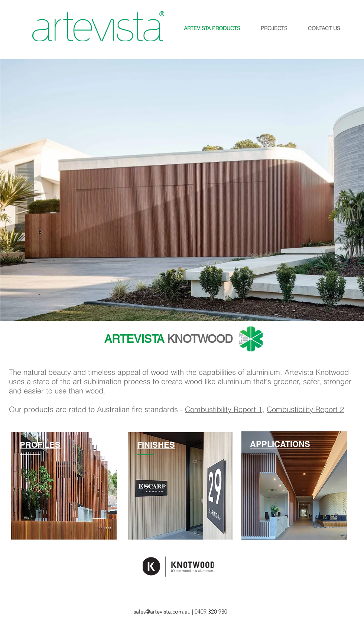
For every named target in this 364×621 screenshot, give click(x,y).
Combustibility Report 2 (305, 409)
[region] (64, 486)
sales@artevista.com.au (162, 612)
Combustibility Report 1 (224, 409)
